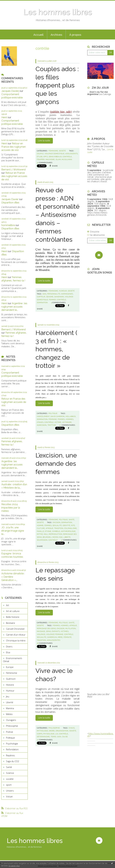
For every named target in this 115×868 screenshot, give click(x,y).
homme (40, 525)
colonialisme (70, 528)
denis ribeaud (55, 157)
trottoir (52, 425)
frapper (41, 159)
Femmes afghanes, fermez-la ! (13, 279)
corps (40, 734)
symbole (56, 531)
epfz (46, 157)
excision (57, 522)
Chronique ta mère (16, 640)
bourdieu (47, 537)
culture (41, 528)
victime (58, 422)
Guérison (11, 679)
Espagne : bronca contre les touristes (12, 555)
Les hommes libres (58, 12)
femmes (52, 300)
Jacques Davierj (10, 91)
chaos (72, 728)
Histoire (10, 685)
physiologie (49, 734)
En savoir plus (14, 866)
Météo (9, 714)
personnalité (54, 294)
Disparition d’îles (10, 202)
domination (42, 303)
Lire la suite (44, 141)
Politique (10, 738)
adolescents (71, 154)
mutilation (71, 628)
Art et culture (13, 611)
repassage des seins (46, 628)
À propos (75, 35)
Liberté (10, 702)
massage (41, 631)
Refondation (12, 749)
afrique (49, 528)
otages (40, 422)
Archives (56, 35)
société (10, 779)
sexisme (50, 297)
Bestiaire (10, 623)
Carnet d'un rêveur (16, 635)
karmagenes (67, 294)
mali (46, 534)
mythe (40, 534)
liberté (67, 537)
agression (42, 425)
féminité (67, 637)
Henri (4, 117)
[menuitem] (38, 34)
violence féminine (55, 634)
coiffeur (41, 297)
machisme (50, 159)
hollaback (71, 416)
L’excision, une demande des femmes (56, 463)
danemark (59, 297)
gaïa (59, 737)
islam (58, 159)
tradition (59, 528)
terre (53, 737)
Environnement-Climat (13, 660)
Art (7, 605)
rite (73, 525)
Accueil (38, 35)
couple (40, 154)
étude (40, 157)
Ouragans (11, 720)
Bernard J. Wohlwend (13, 169)
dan (44, 294)
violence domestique (54, 154)
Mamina (10, 708)
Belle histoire (13, 617)
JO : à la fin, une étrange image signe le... (13, 531)
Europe (10, 667)
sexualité (57, 525)
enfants (56, 631)
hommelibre (8, 225)
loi (57, 734)
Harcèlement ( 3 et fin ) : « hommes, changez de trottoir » (56, 349)
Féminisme (12, 673)
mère (60, 637)
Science (10, 773)
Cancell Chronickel (15, 629)
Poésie (10, 732)
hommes (70, 419)
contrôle (67, 157)
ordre (52, 731)
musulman (67, 159)
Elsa (8, 652)
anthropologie (68, 531)
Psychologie (12, 744)
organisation (62, 731)
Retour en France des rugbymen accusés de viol (14, 147)
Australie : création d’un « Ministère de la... (14, 486)
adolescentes (54, 640)
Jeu (8, 696)
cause (65, 737)
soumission (42, 540)
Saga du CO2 (13, 761)
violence (41, 634)
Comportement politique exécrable (12, 96)
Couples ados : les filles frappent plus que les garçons (57, 85)
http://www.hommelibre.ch (100, 735)
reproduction (55, 534)
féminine (53, 419)
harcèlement (43, 416)
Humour (10, 691)
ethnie (48, 531)
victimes (65, 631)
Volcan (9, 796)
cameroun (52, 637)
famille (40, 531)
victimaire (67, 422)
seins (48, 631)
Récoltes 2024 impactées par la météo (11, 508)
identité (66, 525)
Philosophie (12, 726)
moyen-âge (57, 537)
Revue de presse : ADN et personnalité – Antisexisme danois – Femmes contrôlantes (57, 215)
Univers (10, 791)
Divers (9, 646)
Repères (10, 755)
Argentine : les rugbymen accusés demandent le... (14, 307)
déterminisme (43, 737)
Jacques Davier (10, 199)
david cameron (57, 416)
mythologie (42, 731)
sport (9, 785)
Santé (9, 767)
